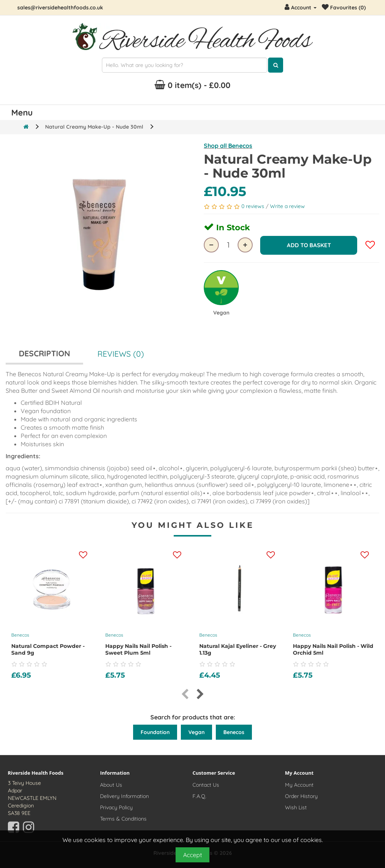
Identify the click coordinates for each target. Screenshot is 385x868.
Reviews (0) (121, 354)
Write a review (287, 206)
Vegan (196, 732)
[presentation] (185, 694)
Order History (301, 796)
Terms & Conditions (123, 819)
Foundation (155, 732)
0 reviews (254, 206)
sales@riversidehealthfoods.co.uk (60, 8)
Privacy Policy (116, 807)
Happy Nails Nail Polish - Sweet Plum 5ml (138, 649)
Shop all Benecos (228, 146)
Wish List (296, 807)
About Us (111, 785)
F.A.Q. (199, 796)
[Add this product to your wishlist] (83, 555)
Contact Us (206, 785)
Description (44, 353)
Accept (192, 855)
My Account (299, 785)
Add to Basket (309, 245)
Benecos (20, 635)
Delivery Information (124, 796)
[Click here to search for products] (276, 65)
